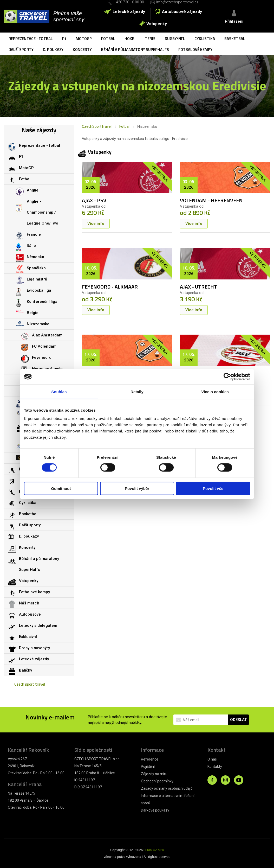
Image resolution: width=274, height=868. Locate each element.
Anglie (33, 190)
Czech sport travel (30, 684)
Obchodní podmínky (157, 781)
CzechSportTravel (97, 126)
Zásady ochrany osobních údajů (167, 788)
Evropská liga (39, 290)
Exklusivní (28, 637)
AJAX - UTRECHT (198, 287)
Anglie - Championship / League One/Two (43, 212)
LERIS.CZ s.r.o (154, 850)
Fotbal (108, 39)
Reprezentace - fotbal (31, 39)
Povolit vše (213, 488)
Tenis (150, 39)
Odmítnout (61, 488)
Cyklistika (205, 39)
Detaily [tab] (137, 392)
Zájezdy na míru (154, 774)
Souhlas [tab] (59, 392)
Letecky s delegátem (38, 626)
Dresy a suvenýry (34, 648)
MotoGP (84, 39)
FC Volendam (44, 346)
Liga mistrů (37, 279)
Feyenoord (42, 358)
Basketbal (235, 39)
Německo (35, 257)
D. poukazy (53, 50)
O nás (212, 759)
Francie (34, 234)
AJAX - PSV (94, 200)
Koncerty (82, 50)
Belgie (33, 313)
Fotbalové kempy (195, 50)
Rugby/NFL (175, 39)
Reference (150, 759)
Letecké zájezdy (129, 12)
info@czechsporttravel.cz (177, 2)
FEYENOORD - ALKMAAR (110, 287)
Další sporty (21, 50)
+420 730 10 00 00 (129, 2)
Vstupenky (157, 24)
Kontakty (215, 767)
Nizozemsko (38, 324)
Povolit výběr (137, 488)
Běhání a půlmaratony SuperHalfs (135, 50)
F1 (64, 39)
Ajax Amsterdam (47, 335)
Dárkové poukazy (155, 810)
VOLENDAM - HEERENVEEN (211, 200)
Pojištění (148, 767)
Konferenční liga (42, 302)
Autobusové (30, 614)
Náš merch (29, 603)
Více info (96, 224)
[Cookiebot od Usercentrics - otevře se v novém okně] (227, 377)
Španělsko (36, 268)
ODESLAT (238, 720)
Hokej (130, 39)
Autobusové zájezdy (182, 12)
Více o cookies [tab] (215, 392)
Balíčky (25, 670)
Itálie (31, 246)
